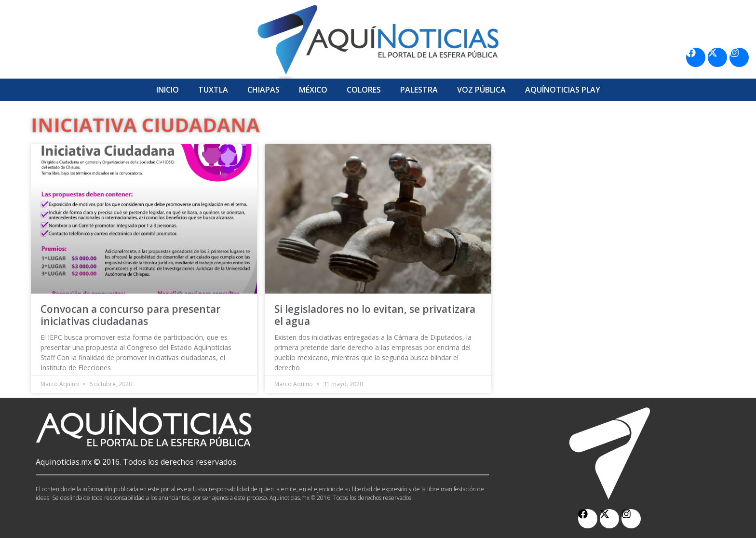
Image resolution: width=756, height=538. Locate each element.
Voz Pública (481, 90)
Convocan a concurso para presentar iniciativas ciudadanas (130, 315)
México (313, 90)
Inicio (168, 90)
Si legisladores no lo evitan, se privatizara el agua (375, 315)
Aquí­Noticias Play (563, 90)
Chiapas (263, 90)
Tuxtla (213, 90)
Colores (364, 90)
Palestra (419, 90)
